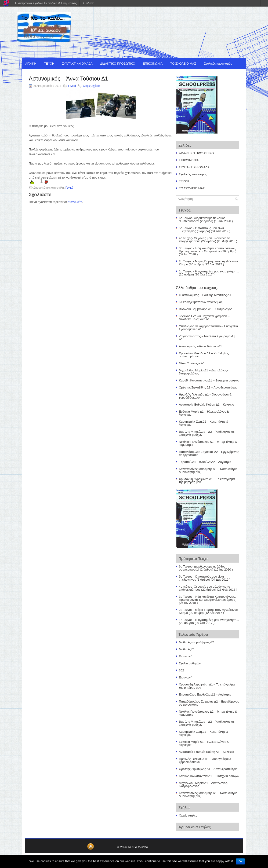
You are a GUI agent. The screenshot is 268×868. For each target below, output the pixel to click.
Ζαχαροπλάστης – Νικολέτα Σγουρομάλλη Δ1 (207, 338)
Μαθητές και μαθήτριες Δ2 (196, 642)
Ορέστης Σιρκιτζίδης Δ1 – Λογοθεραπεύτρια (208, 387)
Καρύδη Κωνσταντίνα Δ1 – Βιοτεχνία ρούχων (209, 380)
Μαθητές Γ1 (187, 649)
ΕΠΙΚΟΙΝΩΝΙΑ (153, 64)
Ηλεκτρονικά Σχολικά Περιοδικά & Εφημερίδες (46, 3)
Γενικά (72, 86)
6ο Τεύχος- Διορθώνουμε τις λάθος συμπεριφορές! (202, 220)
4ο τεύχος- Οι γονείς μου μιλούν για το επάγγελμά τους (205, 240)
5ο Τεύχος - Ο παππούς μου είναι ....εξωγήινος (201, 230)
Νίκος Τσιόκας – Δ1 (192, 363)
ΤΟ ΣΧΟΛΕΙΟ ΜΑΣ (183, 64)
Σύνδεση (89, 3)
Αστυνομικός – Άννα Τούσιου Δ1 (200, 346)
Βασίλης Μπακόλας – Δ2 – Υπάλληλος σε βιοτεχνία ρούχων (207, 433)
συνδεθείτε (75, 202)
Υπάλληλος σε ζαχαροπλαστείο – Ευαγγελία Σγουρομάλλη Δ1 (208, 328)
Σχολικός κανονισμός (218, 64)
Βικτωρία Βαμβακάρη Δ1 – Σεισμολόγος (206, 309)
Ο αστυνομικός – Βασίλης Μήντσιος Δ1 (205, 295)
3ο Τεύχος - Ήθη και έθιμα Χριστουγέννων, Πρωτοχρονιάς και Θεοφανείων (207, 250)
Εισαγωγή (186, 656)
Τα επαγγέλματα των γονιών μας (201, 302)
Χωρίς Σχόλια (91, 86)
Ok (240, 861)
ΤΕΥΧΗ (49, 64)
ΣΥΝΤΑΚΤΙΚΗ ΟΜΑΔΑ (77, 64)
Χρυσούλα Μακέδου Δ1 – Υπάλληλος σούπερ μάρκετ (204, 355)
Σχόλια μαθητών (190, 663)
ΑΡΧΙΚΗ (31, 64)
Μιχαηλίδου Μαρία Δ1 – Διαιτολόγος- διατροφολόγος (203, 372)
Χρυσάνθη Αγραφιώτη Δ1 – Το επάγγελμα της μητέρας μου (207, 480)
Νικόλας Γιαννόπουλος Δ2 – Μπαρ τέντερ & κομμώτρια (208, 443)
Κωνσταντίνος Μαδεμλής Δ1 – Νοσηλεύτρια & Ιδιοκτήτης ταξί (208, 470)
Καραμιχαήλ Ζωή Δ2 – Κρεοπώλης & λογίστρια (204, 423)
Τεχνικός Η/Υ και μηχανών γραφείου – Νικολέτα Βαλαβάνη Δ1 (204, 318)
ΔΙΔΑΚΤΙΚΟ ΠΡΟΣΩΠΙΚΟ (118, 64)
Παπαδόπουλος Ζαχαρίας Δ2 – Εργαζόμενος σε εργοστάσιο (209, 453)
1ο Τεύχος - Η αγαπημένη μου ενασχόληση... (209, 271)
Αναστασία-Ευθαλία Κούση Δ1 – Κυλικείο (206, 405)
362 (181, 670)
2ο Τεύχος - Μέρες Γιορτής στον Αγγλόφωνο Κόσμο (208, 263)
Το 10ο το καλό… (139, 847)
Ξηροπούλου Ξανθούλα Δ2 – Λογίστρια (205, 462)
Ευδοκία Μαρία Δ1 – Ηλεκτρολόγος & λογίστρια (204, 413)
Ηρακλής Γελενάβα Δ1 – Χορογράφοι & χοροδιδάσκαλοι (205, 396)
